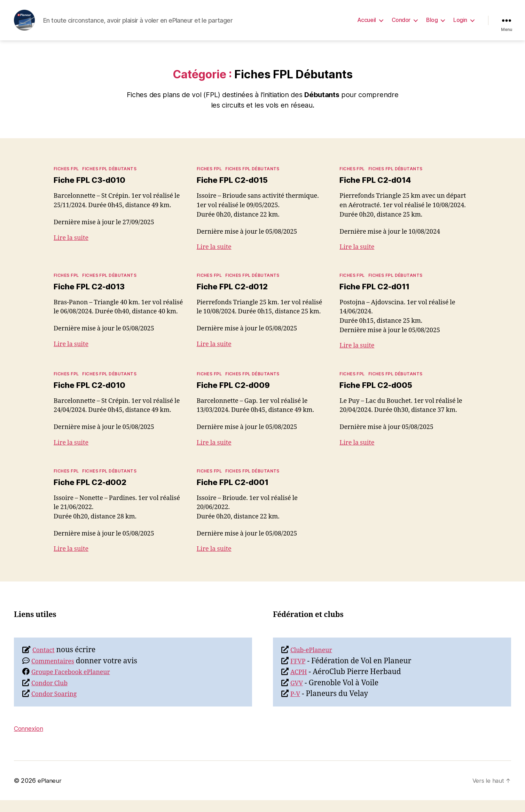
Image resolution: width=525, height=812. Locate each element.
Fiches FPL (66, 179)
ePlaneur (50, 792)
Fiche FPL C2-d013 (92, 297)
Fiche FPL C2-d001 (236, 493)
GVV (298, 695)
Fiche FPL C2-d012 (235, 297)
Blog (432, 25)
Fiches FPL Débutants (109, 179)
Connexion (32, 740)
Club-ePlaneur (315, 662)
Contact (46, 662)
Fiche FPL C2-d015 (235, 190)
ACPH (300, 684)
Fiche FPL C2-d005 (379, 396)
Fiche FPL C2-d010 (93, 396)
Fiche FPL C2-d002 (93, 493)
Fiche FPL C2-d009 (236, 396)
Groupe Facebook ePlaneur (78, 684)
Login (460, 25)
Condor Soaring (58, 706)
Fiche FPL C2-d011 (378, 297)
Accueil (367, 25)
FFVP (299, 673)
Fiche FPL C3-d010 (93, 190)
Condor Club (53, 695)
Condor (401, 25)
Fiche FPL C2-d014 (378, 190)
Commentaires (57, 673)
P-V (296, 706)
